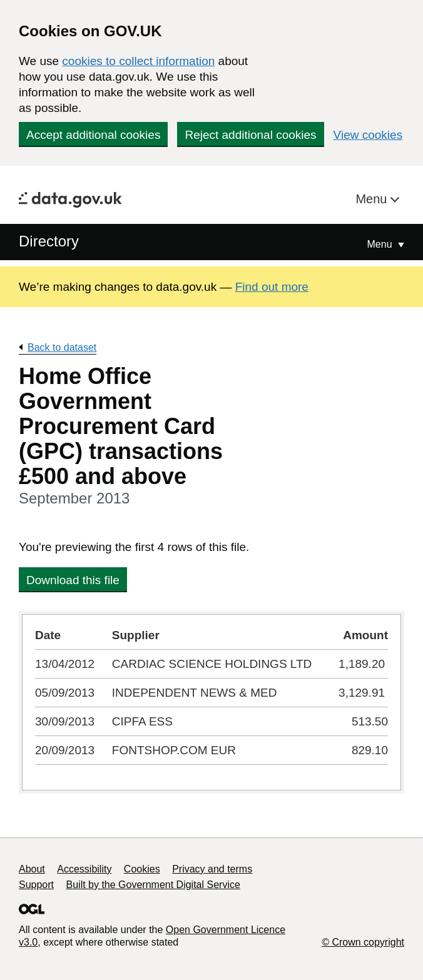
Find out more (272, 287)
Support (36, 885)
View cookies (368, 135)
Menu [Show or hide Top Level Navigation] (381, 244)
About (32, 869)
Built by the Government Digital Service (153, 885)
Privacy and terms (212, 869)
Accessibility (84, 869)
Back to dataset (62, 347)
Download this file (73, 580)
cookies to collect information (138, 61)
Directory (49, 241)
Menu (373, 199)
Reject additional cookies (250, 135)
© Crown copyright (363, 942)
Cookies (142, 869)
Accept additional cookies (93, 135)
